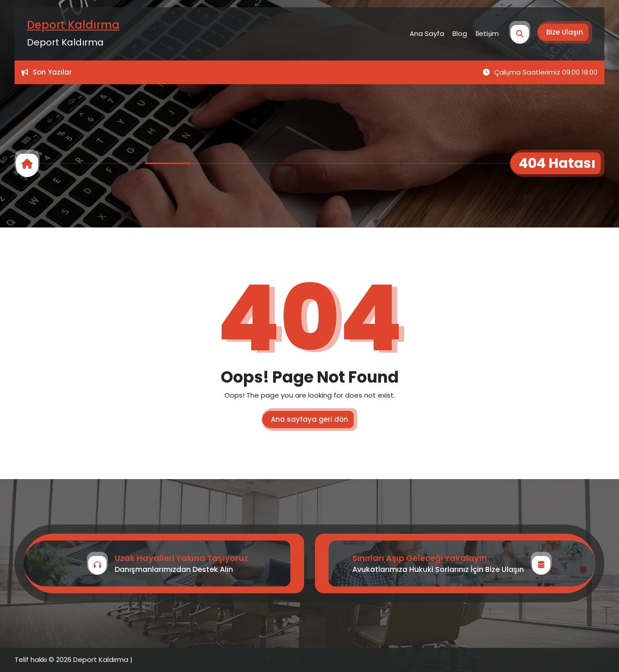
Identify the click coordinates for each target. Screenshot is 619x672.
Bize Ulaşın (565, 32)
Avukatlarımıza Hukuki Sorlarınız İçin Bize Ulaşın (438, 569)
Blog (460, 33)
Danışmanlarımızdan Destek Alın (174, 569)
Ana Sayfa (427, 33)
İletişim (487, 33)
